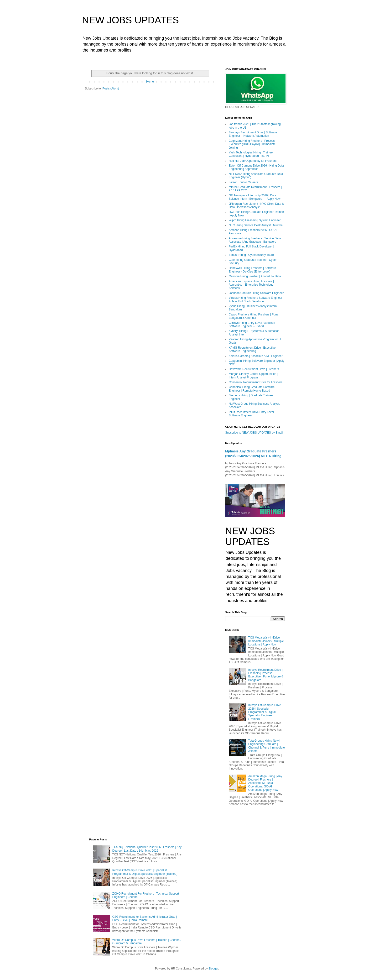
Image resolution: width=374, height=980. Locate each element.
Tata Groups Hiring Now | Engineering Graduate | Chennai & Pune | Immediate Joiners (267, 746)
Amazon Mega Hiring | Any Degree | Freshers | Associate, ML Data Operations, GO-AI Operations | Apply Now (265, 783)
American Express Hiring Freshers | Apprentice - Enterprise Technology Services (251, 285)
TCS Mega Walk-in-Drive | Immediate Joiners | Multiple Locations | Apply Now (266, 641)
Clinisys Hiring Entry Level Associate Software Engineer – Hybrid (252, 325)
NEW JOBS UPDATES (130, 20)
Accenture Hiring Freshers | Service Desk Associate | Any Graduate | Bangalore (255, 240)
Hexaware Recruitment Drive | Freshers (254, 369)
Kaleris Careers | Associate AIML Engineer (256, 356)
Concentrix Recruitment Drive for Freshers (256, 382)
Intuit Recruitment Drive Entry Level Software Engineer (251, 414)
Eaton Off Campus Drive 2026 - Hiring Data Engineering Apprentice (256, 167)
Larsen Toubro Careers (243, 182)
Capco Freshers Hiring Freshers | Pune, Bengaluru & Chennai (254, 316)
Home (150, 82)
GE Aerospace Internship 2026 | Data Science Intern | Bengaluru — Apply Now (255, 197)
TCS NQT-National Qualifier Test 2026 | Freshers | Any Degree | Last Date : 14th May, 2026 (147, 849)
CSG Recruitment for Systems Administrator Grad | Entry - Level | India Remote (145, 918)
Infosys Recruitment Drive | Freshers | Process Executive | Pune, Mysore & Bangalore (266, 675)
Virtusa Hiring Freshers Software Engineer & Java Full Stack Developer (256, 299)
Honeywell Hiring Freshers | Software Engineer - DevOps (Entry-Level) (252, 270)
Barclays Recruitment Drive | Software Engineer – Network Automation (253, 134)
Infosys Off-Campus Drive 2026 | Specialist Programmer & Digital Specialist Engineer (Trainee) (265, 712)
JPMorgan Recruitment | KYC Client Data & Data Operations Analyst (256, 205)
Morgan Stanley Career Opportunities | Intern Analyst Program (253, 376)
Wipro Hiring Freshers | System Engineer (255, 220)
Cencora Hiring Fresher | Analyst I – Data (255, 276)
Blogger (213, 969)
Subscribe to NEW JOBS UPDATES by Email (254, 433)
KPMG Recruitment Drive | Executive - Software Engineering (253, 349)
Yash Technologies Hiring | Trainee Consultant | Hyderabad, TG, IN (251, 154)
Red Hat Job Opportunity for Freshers (253, 161)
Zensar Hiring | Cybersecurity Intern (251, 255)
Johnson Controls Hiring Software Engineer (256, 293)
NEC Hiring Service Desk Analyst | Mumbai (256, 225)
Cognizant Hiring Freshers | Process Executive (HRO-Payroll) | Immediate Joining (252, 144)
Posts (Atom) (111, 89)
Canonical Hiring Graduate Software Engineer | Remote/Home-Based (252, 389)
